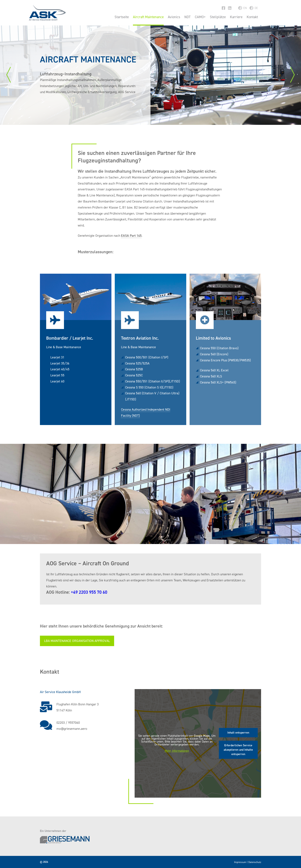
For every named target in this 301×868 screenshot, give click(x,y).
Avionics (174, 17)
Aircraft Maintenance (148, 17)
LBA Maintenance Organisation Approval (77, 641)
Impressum (240, 862)
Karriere (236, 17)
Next (292, 75)
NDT (187, 17)
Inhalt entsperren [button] (238, 733)
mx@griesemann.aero (72, 729)
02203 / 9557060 (68, 723)
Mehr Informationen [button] (177, 751)
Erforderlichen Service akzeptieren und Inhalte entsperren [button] (238, 750)
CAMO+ (200, 17)
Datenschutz (255, 862)
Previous (9, 75)
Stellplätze (218, 17)
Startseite (122, 17)
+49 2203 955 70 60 (89, 592)
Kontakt (252, 17)
